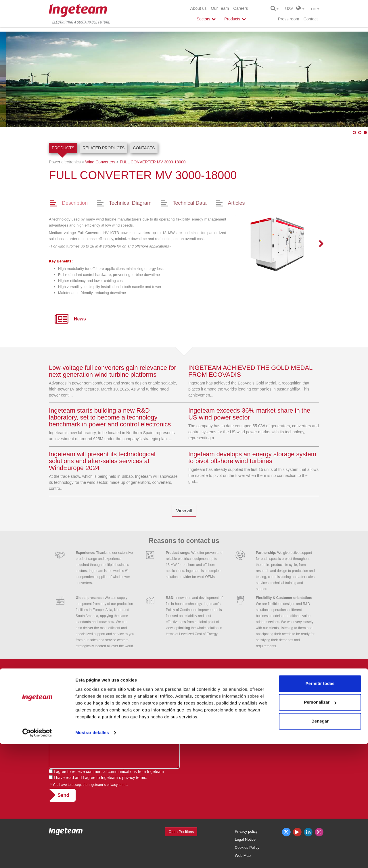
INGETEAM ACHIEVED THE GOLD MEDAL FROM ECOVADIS (250, 371)
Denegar (320, 845)
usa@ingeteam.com (206, 716)
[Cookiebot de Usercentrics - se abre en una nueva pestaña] (37, 857)
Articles (236, 203)
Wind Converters (100, 162)
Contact (310, 19)
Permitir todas (320, 808)
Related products (103, 148)
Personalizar (320, 826)
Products (63, 148)
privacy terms (134, 778)
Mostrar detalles (92, 857)
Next (318, 244)
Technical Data (190, 203)
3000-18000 (153, 162)
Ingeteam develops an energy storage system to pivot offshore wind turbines (252, 458)
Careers (240, 8)
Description (75, 203)
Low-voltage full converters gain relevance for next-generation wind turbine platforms (113, 371)
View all (184, 511)
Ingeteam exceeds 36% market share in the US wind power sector (249, 414)
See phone (220, 710)
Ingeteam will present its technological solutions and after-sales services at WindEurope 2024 (102, 461)
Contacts (144, 148)
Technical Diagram (130, 203)
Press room (289, 19)
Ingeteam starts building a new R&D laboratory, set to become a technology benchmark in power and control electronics (110, 417)
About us (199, 8)
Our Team (220, 8)
